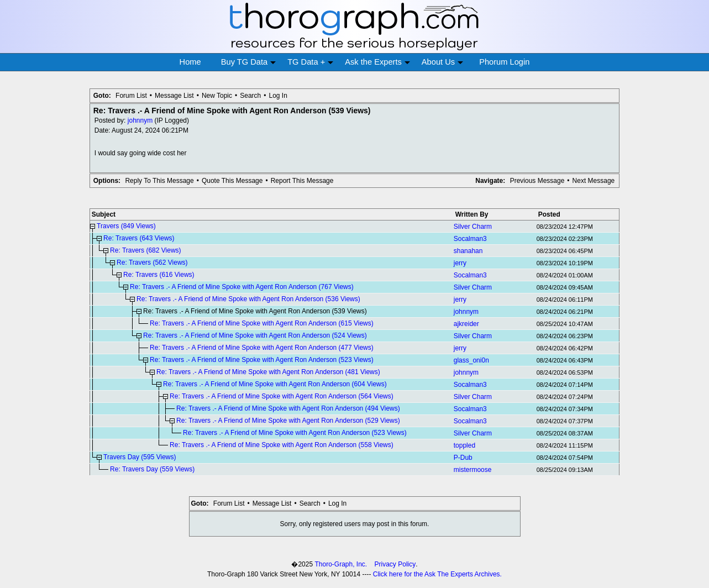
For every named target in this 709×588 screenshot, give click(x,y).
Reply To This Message (159, 181)
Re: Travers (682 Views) (146, 250)
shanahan (468, 251)
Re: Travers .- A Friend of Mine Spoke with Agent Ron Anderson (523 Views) (262, 360)
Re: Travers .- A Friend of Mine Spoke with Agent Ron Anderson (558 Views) (282, 445)
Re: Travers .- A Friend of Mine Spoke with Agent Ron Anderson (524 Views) (255, 335)
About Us (442, 62)
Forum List (131, 96)
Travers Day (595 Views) (140, 457)
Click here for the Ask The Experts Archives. (437, 574)
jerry (460, 263)
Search (250, 96)
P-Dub (463, 458)
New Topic (217, 96)
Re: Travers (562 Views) (152, 262)
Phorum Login (504, 62)
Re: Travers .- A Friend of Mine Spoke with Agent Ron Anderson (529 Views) (288, 421)
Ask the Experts (377, 62)
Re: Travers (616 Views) (159, 275)
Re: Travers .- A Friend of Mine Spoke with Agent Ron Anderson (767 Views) (242, 287)
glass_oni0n (471, 360)
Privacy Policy (395, 564)
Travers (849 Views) (126, 226)
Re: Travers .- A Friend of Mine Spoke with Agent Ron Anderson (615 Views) (262, 323)
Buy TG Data (248, 62)
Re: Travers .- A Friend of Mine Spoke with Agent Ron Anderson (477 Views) (262, 348)
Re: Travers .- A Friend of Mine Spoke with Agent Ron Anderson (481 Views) (268, 372)
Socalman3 (470, 239)
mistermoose (473, 470)
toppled (464, 445)
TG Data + (310, 62)
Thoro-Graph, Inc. (341, 564)
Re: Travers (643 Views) (139, 238)
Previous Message (537, 181)
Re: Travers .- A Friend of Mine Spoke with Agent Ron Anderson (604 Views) (275, 384)
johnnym (140, 120)
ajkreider (466, 324)
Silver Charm (473, 227)
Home (190, 62)
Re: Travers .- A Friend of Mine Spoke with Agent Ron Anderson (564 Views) (282, 396)
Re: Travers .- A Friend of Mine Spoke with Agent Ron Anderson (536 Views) (248, 299)
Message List (174, 96)
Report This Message (302, 181)
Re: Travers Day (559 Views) (152, 469)
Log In (278, 96)
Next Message (594, 181)
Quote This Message (232, 181)
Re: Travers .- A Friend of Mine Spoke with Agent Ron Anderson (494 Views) (288, 408)
